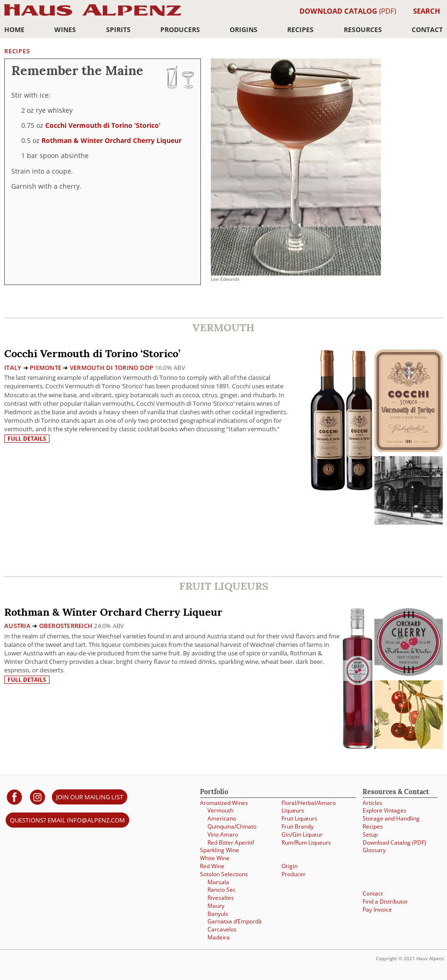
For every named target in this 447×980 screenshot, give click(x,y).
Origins (244, 29)
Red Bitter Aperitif (231, 842)
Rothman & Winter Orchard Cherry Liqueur (112, 140)
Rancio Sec (222, 890)
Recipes (300, 29)
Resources (363, 29)
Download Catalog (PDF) (394, 842)
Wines (65, 29)
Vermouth (220, 810)
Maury (216, 906)
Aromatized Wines (224, 803)
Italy (13, 368)
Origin (290, 866)
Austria (17, 626)
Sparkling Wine (219, 850)
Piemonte (46, 368)
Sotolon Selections (224, 874)
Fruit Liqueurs (299, 818)
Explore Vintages (385, 810)
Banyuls (218, 914)
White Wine (215, 858)
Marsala (218, 882)
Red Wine (212, 866)
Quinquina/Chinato (232, 826)
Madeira (219, 937)
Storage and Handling (391, 818)
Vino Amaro (223, 834)
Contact (427, 29)
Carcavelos (222, 929)
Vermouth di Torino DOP (112, 368)
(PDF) (348, 11)
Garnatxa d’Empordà (235, 921)
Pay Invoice (377, 909)
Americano (222, 818)
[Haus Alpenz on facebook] (14, 797)
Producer (294, 874)
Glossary (374, 850)
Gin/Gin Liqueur (302, 834)
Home (14, 29)
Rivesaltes (221, 898)
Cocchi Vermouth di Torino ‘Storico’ (103, 125)
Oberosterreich (66, 626)
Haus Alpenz (93, 15)
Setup (370, 834)
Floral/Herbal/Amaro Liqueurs (309, 807)
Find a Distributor (385, 901)
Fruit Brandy (298, 826)
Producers (180, 29)
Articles (372, 803)
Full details (27, 439)
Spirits (118, 29)
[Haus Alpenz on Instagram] (37, 797)
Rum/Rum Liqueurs (306, 842)
